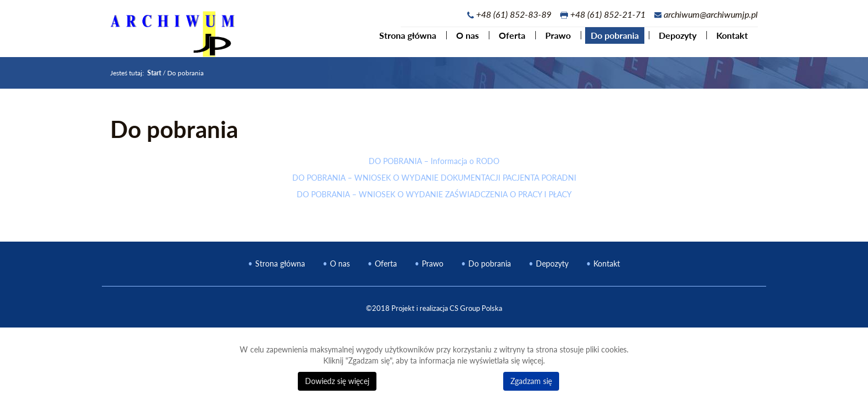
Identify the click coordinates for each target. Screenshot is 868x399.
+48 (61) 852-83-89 (514, 14)
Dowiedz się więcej (337, 381)
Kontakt (727, 41)
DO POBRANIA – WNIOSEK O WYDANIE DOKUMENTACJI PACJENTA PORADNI (434, 186)
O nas (462, 41)
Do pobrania (609, 41)
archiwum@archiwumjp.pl (711, 14)
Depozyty (672, 41)
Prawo (552, 41)
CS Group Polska (476, 317)
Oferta (507, 41)
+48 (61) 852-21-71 (608, 14)
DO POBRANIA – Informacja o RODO (434, 170)
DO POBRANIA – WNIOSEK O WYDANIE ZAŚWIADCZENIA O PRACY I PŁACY (434, 203)
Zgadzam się (531, 381)
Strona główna (402, 41)
